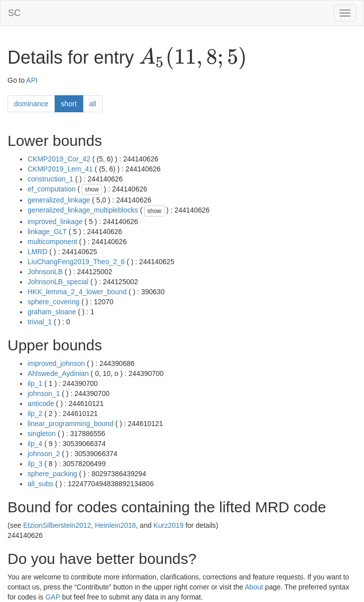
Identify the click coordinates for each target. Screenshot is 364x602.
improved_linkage (55, 222)
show (92, 189)
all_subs (40, 484)
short (69, 104)
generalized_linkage (59, 200)
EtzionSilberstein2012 (57, 525)
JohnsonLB (45, 272)
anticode (41, 404)
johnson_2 (44, 454)
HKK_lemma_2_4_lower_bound (77, 292)
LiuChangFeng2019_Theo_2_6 (76, 262)
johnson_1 (44, 393)
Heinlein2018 (115, 525)
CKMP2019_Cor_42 (59, 159)
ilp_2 (35, 414)
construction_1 (50, 179)
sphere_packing (52, 474)
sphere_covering (54, 302)
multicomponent (52, 242)
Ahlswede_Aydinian (58, 373)
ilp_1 (35, 383)
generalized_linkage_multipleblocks (83, 210)
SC (14, 13)
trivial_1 (40, 322)
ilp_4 (35, 444)
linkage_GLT (47, 232)
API (32, 80)
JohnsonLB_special (58, 282)
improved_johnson (56, 363)
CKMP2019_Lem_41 (60, 169)
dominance (31, 104)
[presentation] (193, 58)
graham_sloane (52, 312)
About (254, 587)
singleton (42, 434)
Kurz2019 (168, 525)
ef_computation (52, 189)
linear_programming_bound (70, 424)
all (93, 104)
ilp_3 (35, 464)
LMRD (38, 252)
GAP (52, 597)
